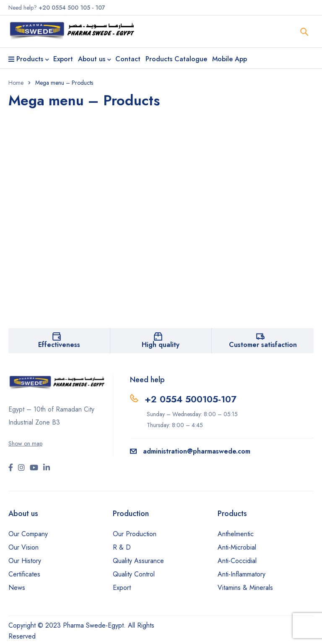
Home (16, 83)
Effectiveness (59, 345)
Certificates (24, 574)
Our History (25, 561)
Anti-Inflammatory (241, 574)
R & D (122, 547)
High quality (161, 345)
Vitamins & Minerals (245, 588)
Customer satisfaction (263, 345)
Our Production (135, 534)
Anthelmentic (236, 534)
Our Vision (23, 547)
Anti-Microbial (237, 547)
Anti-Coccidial (237, 561)
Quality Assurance (138, 561)
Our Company (28, 534)
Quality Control (134, 574)
